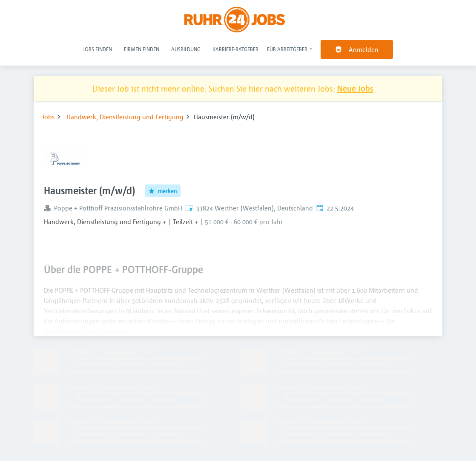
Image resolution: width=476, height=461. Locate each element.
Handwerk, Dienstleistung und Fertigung (125, 117)
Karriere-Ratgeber (235, 49)
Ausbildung (186, 49)
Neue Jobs (355, 88)
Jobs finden (97, 49)
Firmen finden (142, 49)
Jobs (48, 117)
